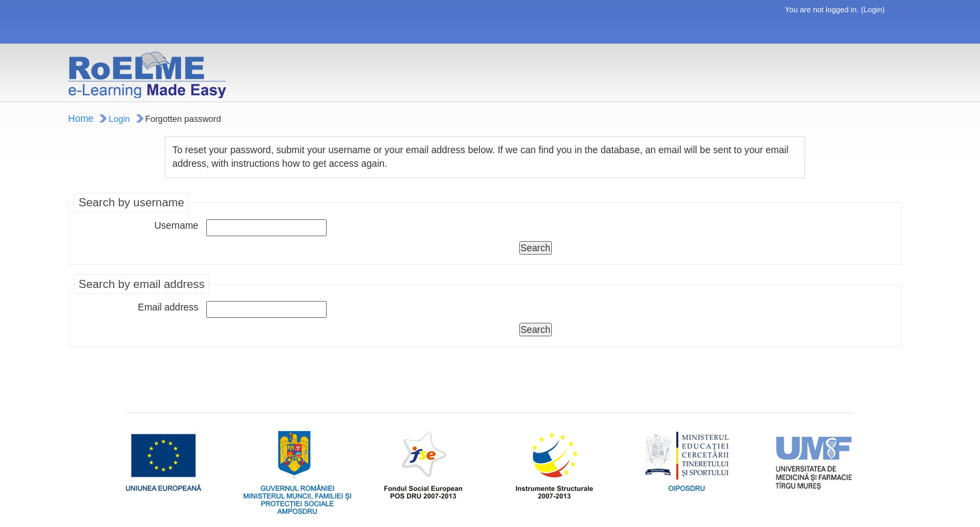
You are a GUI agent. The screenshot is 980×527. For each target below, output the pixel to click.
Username (177, 225)
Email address (168, 307)
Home (81, 118)
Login (873, 10)
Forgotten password (183, 119)
